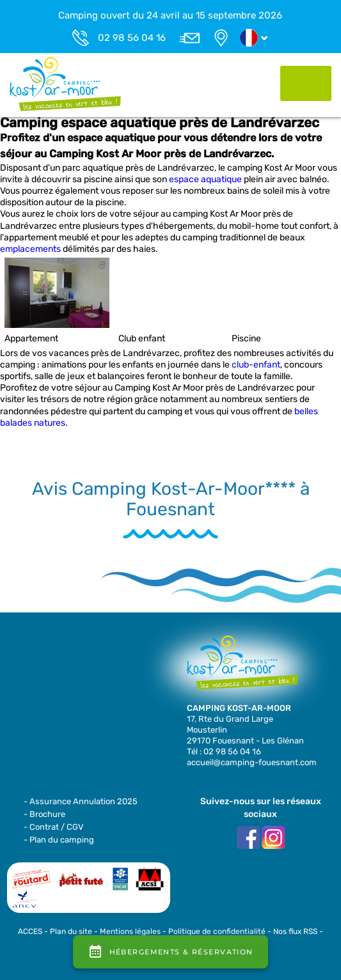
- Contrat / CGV (54, 827)
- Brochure (44, 814)
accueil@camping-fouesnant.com (252, 762)
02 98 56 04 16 (132, 38)
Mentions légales (130, 931)
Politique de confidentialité (217, 931)
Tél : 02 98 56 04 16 (224, 751)
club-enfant (256, 365)
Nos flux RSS (295, 931)
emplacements (30, 249)
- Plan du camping (59, 840)
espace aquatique (205, 179)
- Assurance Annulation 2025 (81, 801)
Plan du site (71, 931)
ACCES (30, 931)
